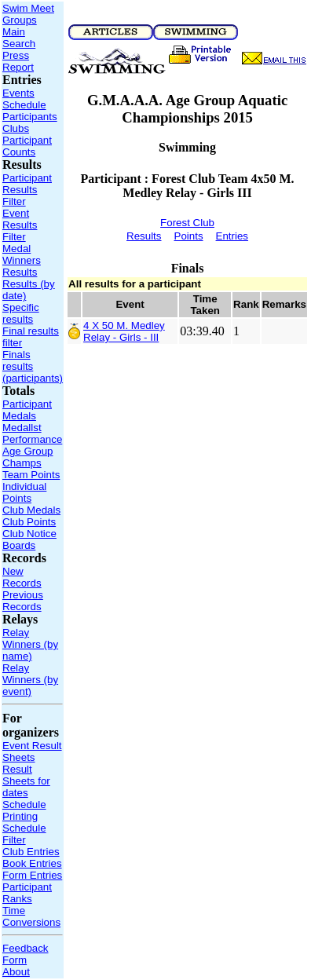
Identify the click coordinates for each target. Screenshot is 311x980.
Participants (30, 117)
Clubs (16, 128)
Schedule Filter (24, 834)
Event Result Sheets (32, 751)
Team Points (31, 475)
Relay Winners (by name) (30, 644)
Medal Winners (22, 254)
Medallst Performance (32, 433)
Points (189, 236)
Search (19, 44)
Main (14, 32)
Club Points (29, 522)
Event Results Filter (20, 225)
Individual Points (24, 492)
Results (20, 272)
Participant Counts (27, 146)
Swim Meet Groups (28, 14)
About (16, 972)
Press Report (18, 61)
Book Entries (32, 863)
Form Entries (32, 875)
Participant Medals (27, 410)
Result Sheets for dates (26, 781)
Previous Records (23, 601)
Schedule (24, 105)
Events (18, 93)
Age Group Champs (27, 457)
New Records (22, 577)
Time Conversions (31, 916)
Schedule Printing (24, 810)
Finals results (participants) (33, 366)
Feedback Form (26, 954)
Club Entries (31, 852)
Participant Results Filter (27, 190)
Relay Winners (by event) (30, 680)
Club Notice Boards (29, 539)
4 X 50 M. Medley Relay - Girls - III (124, 331)
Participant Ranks (27, 893)
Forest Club (187, 223)
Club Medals (31, 510)
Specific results (21, 313)
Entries (232, 236)
